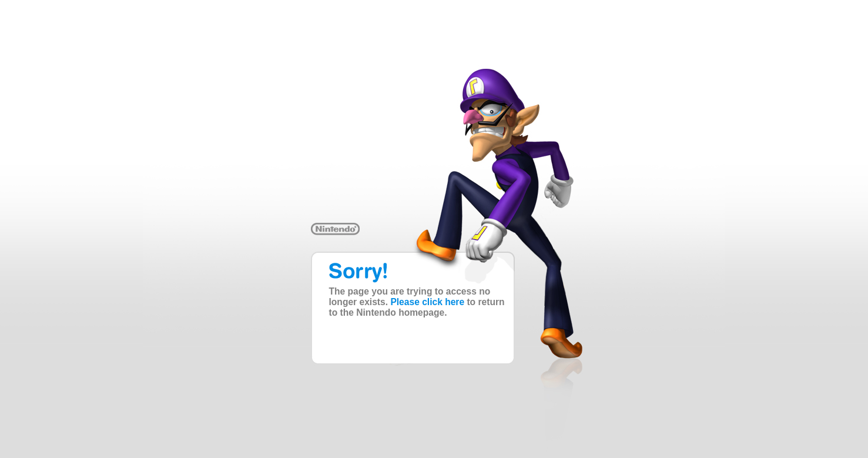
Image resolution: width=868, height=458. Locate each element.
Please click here (427, 302)
